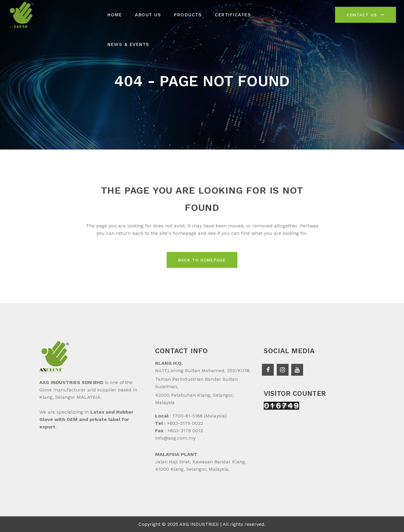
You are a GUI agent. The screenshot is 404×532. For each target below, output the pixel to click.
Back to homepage (202, 260)
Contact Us (366, 15)
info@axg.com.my (175, 438)
